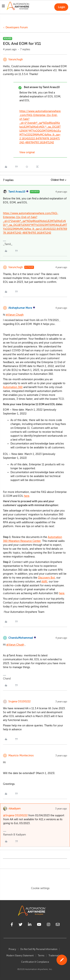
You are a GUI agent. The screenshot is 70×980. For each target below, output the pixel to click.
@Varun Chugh (15, 315)
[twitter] (21, 925)
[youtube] (39, 925)
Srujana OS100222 (20, 702)
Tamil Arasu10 (17, 192)
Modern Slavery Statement (20, 956)
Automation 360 (13, 387)
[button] (3, 7)
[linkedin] (30, 925)
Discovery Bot (46, 578)
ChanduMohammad (21, 638)
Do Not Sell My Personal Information (39, 949)
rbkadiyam (15, 809)
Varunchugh (16, 59)
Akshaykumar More (20, 308)
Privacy (12, 949)
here (27, 496)
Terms (41, 956)
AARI (44, 582)
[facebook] (12, 925)
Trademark (54, 956)
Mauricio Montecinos (21, 756)
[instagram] (49, 925)
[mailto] (58, 925)
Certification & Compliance (35, 962)
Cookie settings (40, 888)
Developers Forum (17, 27)
